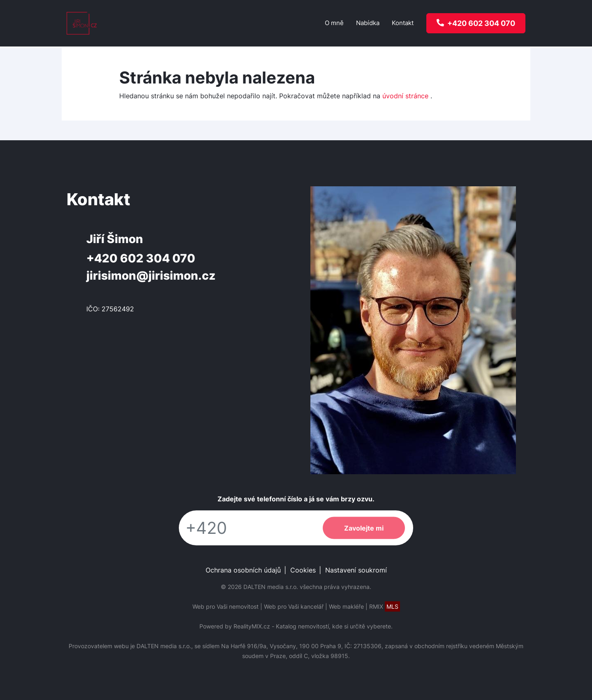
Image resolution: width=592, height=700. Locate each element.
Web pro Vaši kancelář (294, 606)
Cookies (303, 570)
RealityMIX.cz (252, 626)
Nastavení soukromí (356, 570)
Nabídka (368, 23)
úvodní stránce (405, 96)
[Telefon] (247, 528)
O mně (334, 23)
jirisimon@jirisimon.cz (151, 276)
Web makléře (346, 606)
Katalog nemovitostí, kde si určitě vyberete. (334, 626)
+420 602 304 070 (141, 258)
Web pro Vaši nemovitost (225, 606)
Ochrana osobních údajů (243, 570)
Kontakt (403, 23)
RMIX (385, 606)
